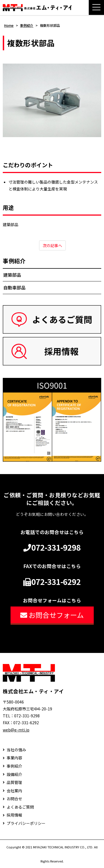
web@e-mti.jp (16, 730)
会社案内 (14, 791)
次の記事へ (52, 245)
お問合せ (14, 799)
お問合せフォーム (52, 615)
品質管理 (14, 782)
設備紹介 (14, 774)
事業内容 (14, 758)
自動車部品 (14, 287)
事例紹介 (14, 261)
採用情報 (14, 815)
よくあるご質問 (20, 807)
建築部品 (12, 275)
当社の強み (16, 750)
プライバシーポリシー (26, 823)
